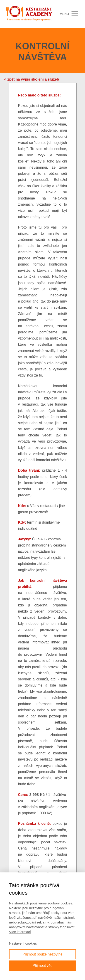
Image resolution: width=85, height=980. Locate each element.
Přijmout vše (42, 966)
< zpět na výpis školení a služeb (32, 79)
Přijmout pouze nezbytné (42, 954)
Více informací (20, 932)
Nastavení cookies (23, 943)
